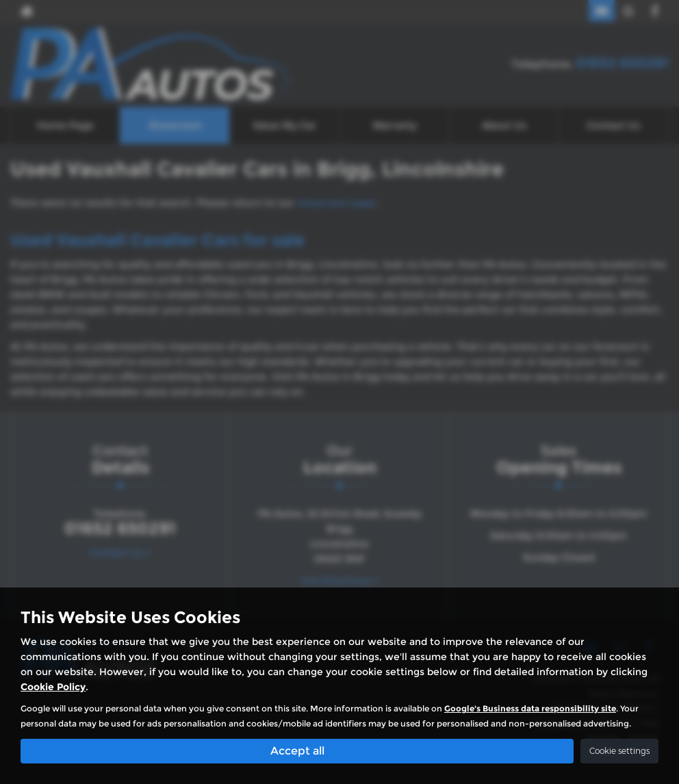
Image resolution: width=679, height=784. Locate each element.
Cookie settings (619, 751)
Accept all (297, 750)
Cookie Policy (53, 687)
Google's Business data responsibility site (530, 708)
